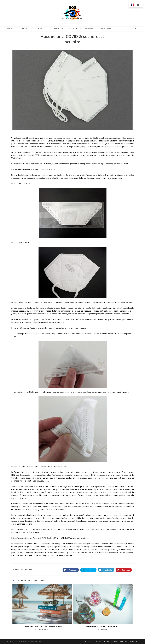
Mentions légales (131, 642)
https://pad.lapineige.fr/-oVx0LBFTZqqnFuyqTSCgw (33, 169)
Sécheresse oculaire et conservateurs (103, 626)
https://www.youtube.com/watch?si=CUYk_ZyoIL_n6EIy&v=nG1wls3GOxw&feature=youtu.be (50, 538)
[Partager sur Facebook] (71, 570)
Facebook (88, 642)
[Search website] (135, 29)
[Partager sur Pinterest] (124, 570)
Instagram (97, 642)
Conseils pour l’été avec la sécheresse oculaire (42, 626)
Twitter (106, 642)
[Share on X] (88, 570)
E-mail (121, 642)
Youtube (114, 642)
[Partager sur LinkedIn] (106, 570)
